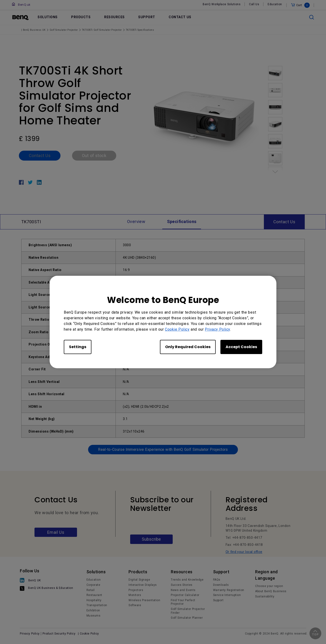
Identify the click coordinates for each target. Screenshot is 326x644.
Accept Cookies (241, 347)
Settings (78, 347)
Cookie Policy (177, 329)
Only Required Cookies (188, 347)
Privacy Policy (217, 329)
